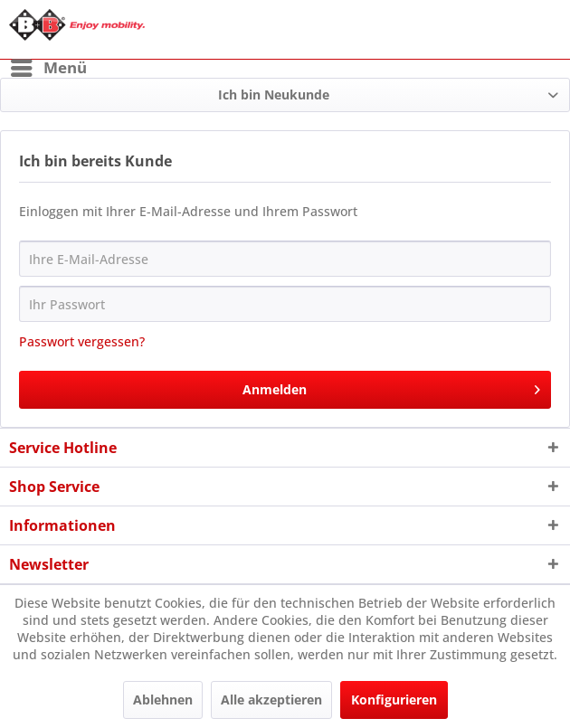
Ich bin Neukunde (274, 95)
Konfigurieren (394, 700)
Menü (49, 66)
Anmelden (392, 387)
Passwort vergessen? (82, 341)
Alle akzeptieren (271, 700)
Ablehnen (163, 700)
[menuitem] (48, 68)
